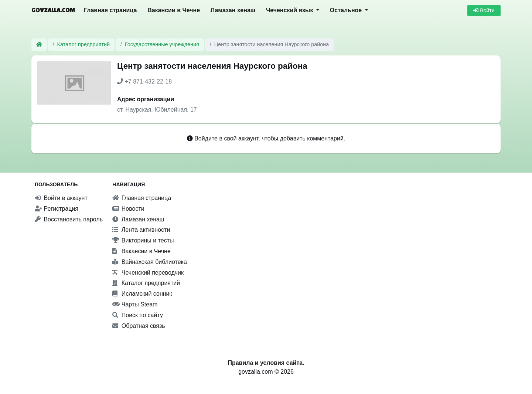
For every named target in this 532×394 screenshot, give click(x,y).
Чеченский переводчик (148, 273)
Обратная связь (139, 326)
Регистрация (57, 209)
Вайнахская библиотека (150, 262)
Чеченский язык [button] (290, 10)
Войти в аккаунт (61, 198)
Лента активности (141, 230)
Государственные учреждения (162, 44)
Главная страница (110, 10)
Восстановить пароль (69, 219)
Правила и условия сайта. (266, 363)
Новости (128, 209)
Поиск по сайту (138, 315)
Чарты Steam (135, 304)
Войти (484, 10)
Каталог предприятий (84, 44)
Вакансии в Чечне (174, 10)
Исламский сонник (142, 294)
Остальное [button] (347, 10)
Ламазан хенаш (233, 10)
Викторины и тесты (143, 240)
